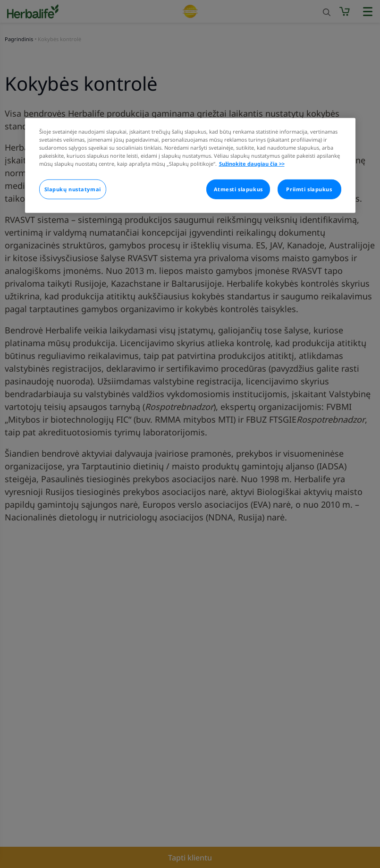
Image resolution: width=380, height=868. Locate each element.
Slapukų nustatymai (73, 189)
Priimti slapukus (309, 189)
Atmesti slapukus (238, 189)
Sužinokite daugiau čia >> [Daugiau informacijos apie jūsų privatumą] (252, 164)
